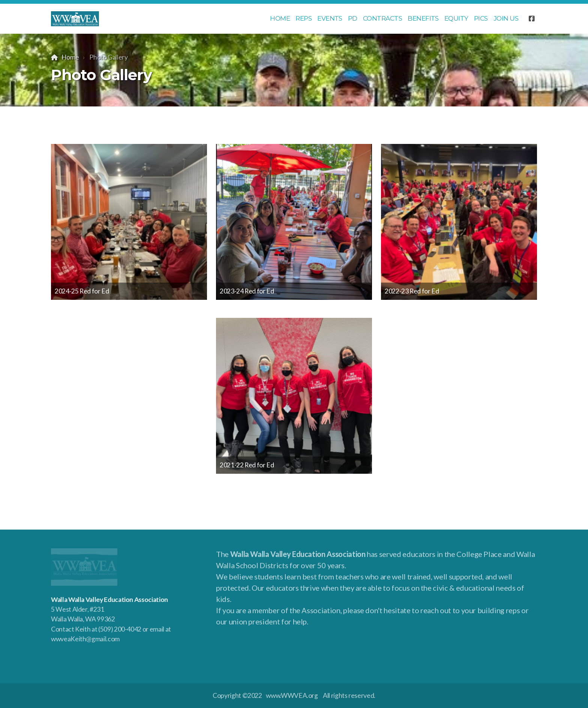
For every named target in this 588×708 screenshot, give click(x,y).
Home (70, 57)
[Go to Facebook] (531, 19)
